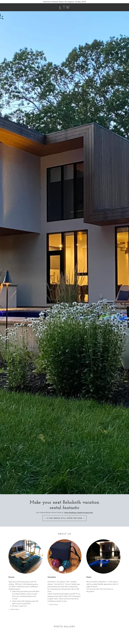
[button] (14, 609)
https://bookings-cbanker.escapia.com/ (79, 512)
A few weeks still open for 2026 (64, 518)
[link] (64, 8)
